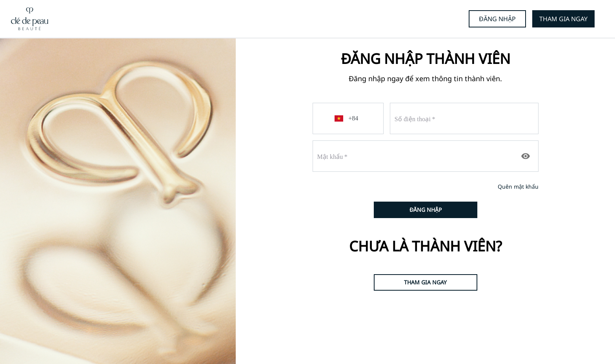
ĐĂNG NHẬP (497, 19)
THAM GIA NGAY (563, 19)
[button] (340, 118)
